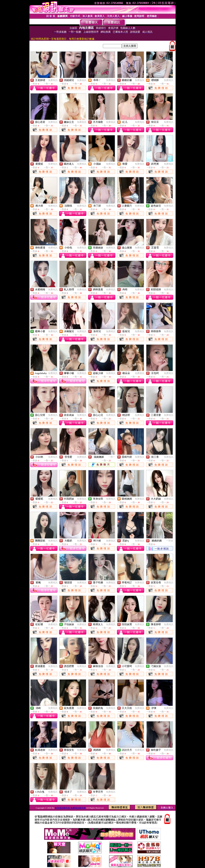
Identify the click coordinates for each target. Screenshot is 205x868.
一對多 (170, 541)
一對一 (112, 457)
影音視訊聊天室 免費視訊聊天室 (70, 808)
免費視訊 (53, 80)
